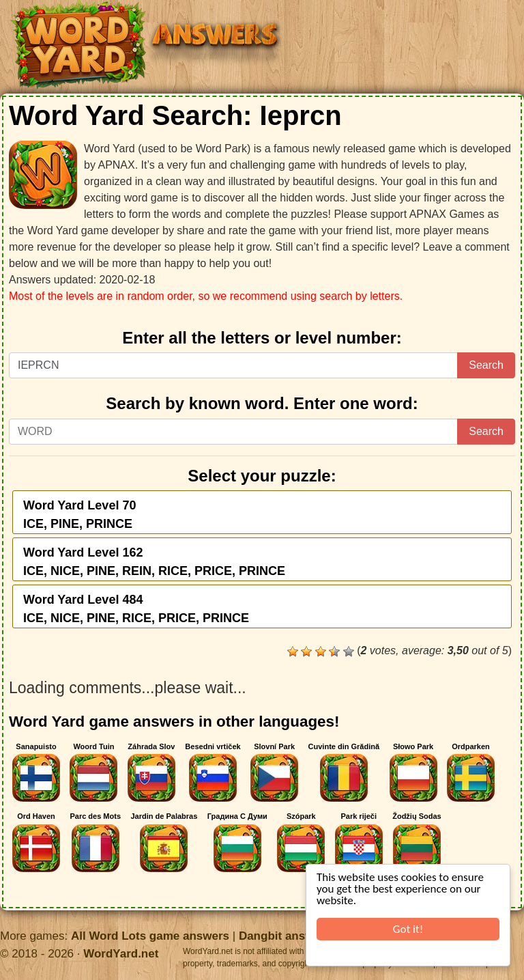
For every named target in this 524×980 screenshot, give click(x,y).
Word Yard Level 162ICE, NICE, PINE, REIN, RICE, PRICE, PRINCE (154, 562)
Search (486, 365)
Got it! (408, 929)
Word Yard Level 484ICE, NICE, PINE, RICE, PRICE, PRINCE (136, 609)
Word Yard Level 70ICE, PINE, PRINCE (79, 515)
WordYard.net (121, 954)
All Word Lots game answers (150, 936)
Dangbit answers (285, 936)
